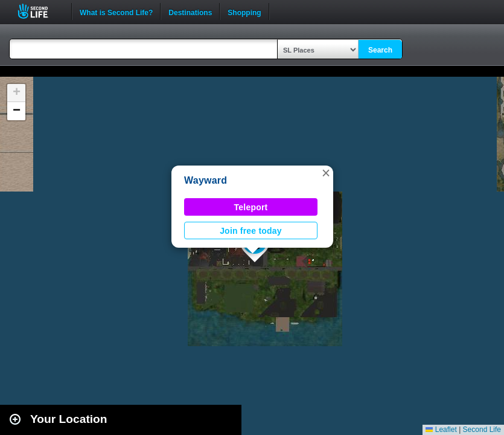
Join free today (251, 231)
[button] (326, 173)
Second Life (40, 11)
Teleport (251, 207)
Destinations (190, 11)
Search (380, 50)
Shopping (244, 11)
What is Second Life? (116, 11)
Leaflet (441, 430)
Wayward (206, 180)
